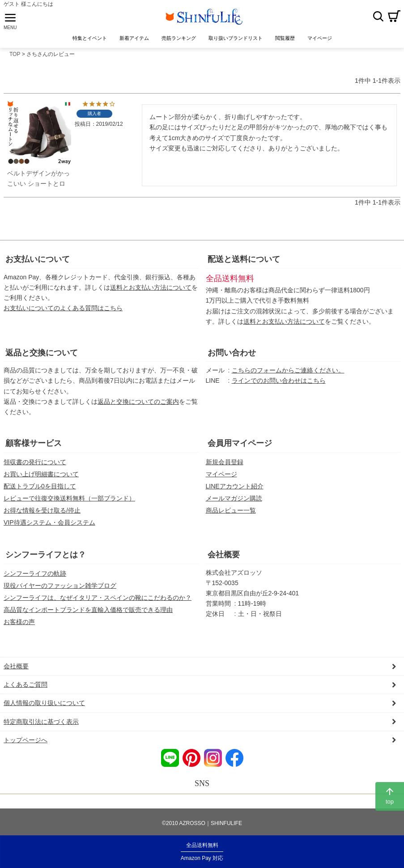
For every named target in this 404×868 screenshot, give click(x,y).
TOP (15, 57)
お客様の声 (19, 624)
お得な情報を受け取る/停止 (42, 513)
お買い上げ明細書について (41, 476)
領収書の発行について (35, 464)
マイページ (221, 476)
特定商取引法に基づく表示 (41, 724)
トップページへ (26, 742)
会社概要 (224, 557)
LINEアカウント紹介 (235, 488)
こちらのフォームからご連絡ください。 (288, 373)
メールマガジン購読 (234, 500)
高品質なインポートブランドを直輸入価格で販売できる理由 (88, 612)
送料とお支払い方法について (151, 290)
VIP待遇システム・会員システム (49, 525)
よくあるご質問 (26, 687)
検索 (378, 17)
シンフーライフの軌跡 (35, 576)
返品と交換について (42, 355)
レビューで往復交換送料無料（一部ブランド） (69, 500)
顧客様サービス (34, 445)
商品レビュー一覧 (231, 513)
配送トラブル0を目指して (40, 488)
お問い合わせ (232, 355)
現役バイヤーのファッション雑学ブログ (60, 588)
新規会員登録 (225, 464)
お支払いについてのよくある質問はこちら (63, 310)
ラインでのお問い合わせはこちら (279, 383)
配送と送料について (244, 261)
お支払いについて (38, 261)
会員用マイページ (240, 445)
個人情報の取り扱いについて (44, 706)
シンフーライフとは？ (46, 557)
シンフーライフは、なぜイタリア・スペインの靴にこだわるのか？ (98, 600)
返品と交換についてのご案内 (138, 404)
